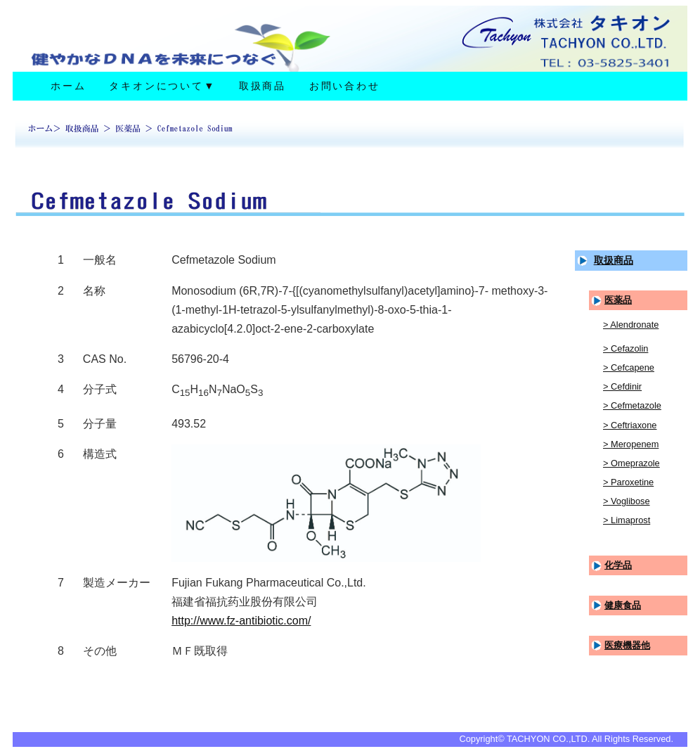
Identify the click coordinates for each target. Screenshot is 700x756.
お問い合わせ (345, 86)
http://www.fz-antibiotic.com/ (241, 621)
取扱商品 (263, 86)
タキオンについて (162, 86)
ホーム (69, 86)
